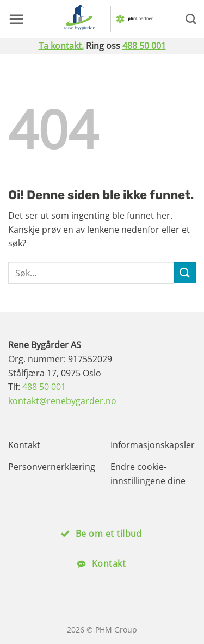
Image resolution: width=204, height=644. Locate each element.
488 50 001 (144, 46)
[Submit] (185, 273)
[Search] (191, 19)
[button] (16, 19)
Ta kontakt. (61, 46)
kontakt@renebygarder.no (62, 401)
